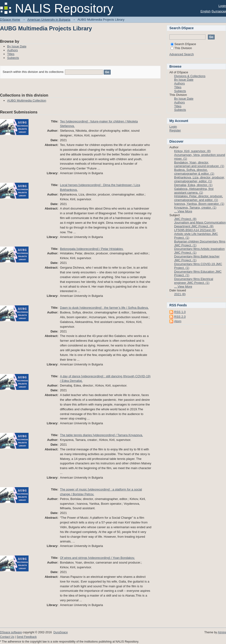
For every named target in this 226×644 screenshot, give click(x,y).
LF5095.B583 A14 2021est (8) (195, 230)
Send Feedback (27, 637)
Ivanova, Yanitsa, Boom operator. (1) (199, 204)
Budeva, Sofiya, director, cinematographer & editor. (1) (194, 172)
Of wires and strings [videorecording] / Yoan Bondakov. (97, 558)
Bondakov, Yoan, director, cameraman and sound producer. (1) (199, 164)
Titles (11, 54)
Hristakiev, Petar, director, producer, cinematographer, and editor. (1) (199, 198)
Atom (178, 321)
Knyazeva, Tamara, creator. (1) (195, 208)
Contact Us (7, 637)
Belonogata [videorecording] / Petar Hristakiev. (92, 249)
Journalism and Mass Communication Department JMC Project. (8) (200, 224)
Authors (12, 50)
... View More (183, 211)
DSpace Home (10, 20)
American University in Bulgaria (49, 20)
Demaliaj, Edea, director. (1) (193, 185)
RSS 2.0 (180, 317)
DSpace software (11, 632)
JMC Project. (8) (185, 219)
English (206, 11)
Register (175, 130)
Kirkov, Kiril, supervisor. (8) (192, 151)
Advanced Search (182, 54)
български (219, 11)
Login (222, 6)
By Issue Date (17, 46)
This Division (181, 48)
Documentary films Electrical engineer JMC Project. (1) (194, 281)
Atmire (222, 632)
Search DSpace (183, 44)
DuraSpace (60, 632)
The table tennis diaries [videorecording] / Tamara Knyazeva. (101, 435)
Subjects (13, 58)
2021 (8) (180, 294)
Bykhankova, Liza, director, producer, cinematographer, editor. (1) (199, 179)
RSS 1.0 (180, 312)
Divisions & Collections (190, 76)
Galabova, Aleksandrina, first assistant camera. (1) (194, 191)
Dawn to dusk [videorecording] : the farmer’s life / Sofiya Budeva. (104, 308)
